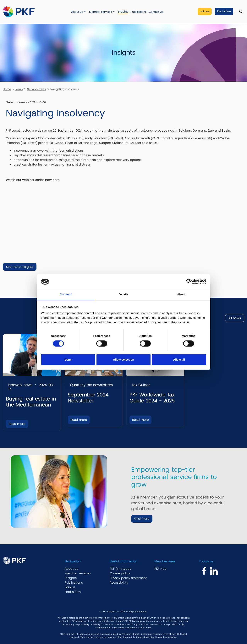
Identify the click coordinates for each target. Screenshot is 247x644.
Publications (139, 12)
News (19, 89)
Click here (142, 519)
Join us (205, 11)
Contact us (156, 12)
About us (77, 12)
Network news (36, 89)
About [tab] (181, 294)
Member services (101, 12)
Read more (17, 424)
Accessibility (119, 583)
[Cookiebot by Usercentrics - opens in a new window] (189, 282)
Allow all (179, 360)
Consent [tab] (66, 294)
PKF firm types (120, 569)
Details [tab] (123, 294)
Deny (68, 360)
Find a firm (224, 11)
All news (235, 318)
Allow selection (123, 360)
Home (7, 89)
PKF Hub (160, 569)
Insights (123, 12)
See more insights (20, 267)
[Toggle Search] (241, 12)
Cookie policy (120, 573)
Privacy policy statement (128, 578)
